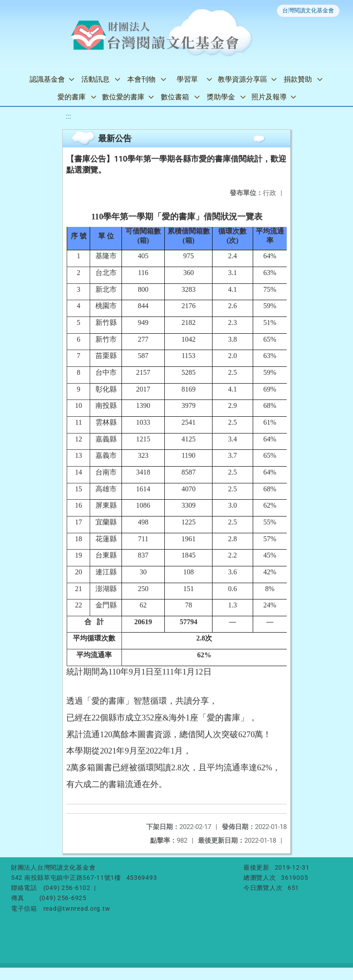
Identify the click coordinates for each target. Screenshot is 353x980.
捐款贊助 (298, 79)
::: (68, 116)
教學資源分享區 (243, 79)
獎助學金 (221, 97)
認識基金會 (47, 79)
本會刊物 (141, 79)
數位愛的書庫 (123, 97)
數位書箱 (175, 97)
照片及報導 (269, 97)
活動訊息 (95, 79)
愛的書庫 (72, 97)
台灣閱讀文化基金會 (308, 10)
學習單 (187, 79)
